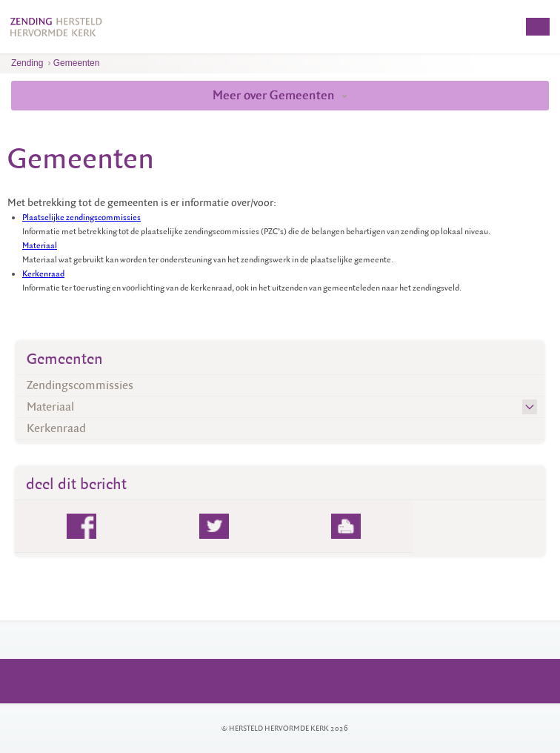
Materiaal (40, 246)
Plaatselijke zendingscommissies (81, 218)
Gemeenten (77, 63)
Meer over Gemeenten (280, 95)
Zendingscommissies (80, 385)
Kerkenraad (43, 274)
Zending (27, 63)
